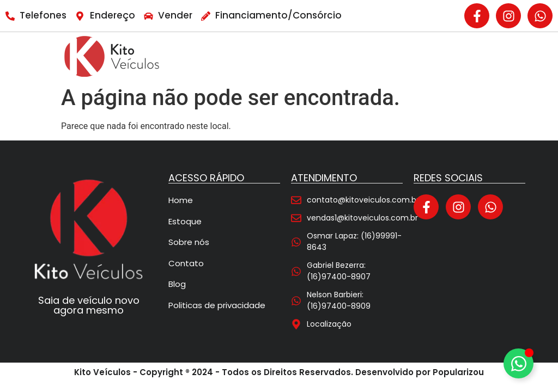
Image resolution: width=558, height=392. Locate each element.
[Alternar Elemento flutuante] (518, 363)
